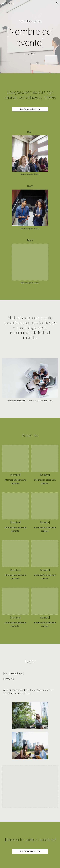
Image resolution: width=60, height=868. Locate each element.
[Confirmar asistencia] (30, 109)
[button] (3, 3)
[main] (30, 21)
